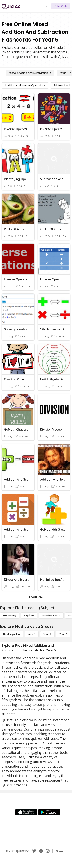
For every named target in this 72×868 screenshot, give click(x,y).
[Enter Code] (61, 6)
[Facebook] (41, 851)
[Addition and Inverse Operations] (25, 85)
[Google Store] (49, 812)
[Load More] (36, 597)
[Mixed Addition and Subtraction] (30, 73)
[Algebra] (29, 616)
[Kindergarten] (12, 634)
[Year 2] (47, 634)
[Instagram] (48, 851)
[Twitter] (34, 851)
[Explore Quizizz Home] (11, 6)
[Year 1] (31, 634)
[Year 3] (63, 634)
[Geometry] (10, 616)
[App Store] (26, 812)
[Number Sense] (51, 616)
